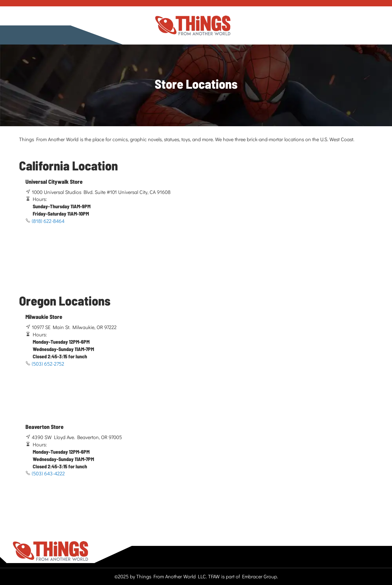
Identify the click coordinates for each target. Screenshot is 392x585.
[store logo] (193, 26)
